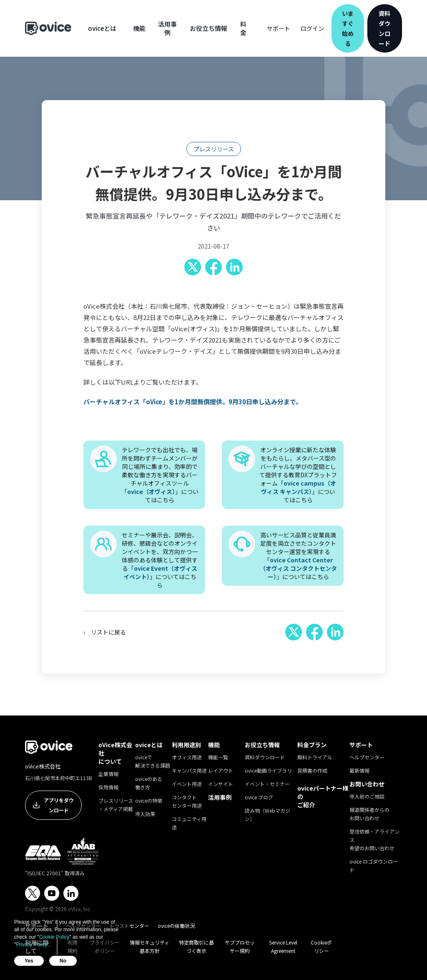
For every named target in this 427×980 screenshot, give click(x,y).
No (63, 961)
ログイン (312, 28)
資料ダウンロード (384, 28)
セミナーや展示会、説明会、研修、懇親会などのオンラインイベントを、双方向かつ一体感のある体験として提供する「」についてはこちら (160, 560)
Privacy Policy (31, 945)
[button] (102, 28)
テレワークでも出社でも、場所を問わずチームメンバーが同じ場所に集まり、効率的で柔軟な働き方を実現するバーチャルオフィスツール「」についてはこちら (160, 475)
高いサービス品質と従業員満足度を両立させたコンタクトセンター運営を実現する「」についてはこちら (298, 556)
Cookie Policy (54, 937)
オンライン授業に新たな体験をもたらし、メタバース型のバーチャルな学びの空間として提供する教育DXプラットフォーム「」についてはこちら (298, 475)
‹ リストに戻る (105, 632)
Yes (29, 961)
